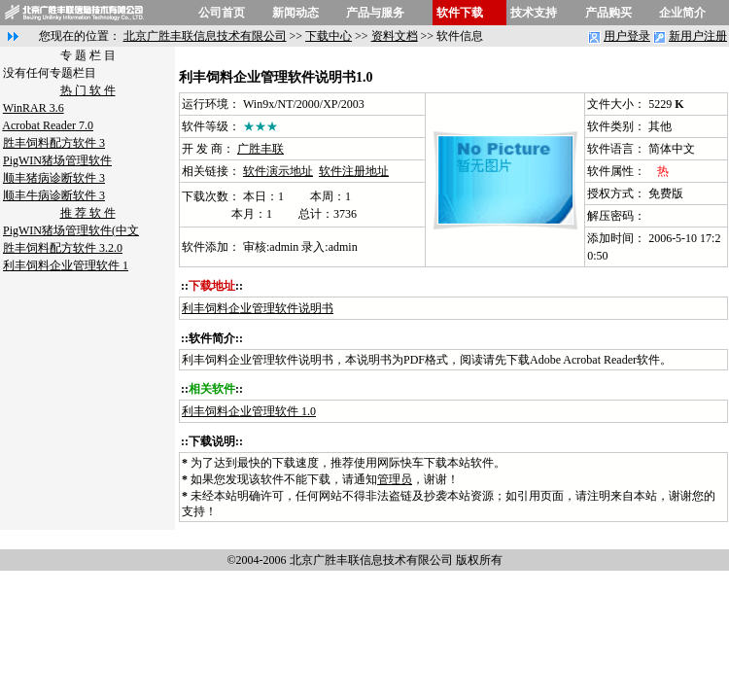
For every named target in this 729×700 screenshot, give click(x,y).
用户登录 (627, 36)
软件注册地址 (354, 171)
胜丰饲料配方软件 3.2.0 (63, 248)
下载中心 (329, 36)
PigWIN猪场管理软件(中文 (71, 230)
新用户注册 (698, 36)
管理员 (395, 479)
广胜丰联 (260, 149)
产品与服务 (375, 13)
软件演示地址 (278, 171)
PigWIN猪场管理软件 (57, 160)
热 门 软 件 (88, 90)
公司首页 (222, 13)
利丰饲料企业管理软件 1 (66, 265)
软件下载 (460, 13)
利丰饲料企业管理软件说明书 (258, 308)
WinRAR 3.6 (34, 108)
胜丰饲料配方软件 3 (54, 143)
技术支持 (534, 13)
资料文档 (395, 36)
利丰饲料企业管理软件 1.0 (249, 411)
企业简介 (682, 13)
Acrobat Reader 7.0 (48, 125)
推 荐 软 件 (88, 213)
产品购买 (608, 13)
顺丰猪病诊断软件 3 (54, 178)
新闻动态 (295, 13)
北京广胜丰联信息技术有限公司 (205, 36)
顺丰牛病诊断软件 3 (54, 195)
